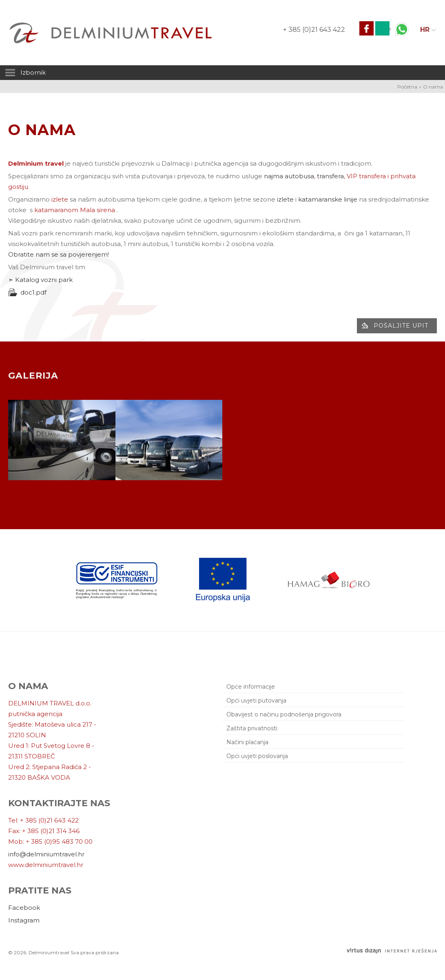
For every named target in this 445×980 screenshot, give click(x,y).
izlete (285, 199)
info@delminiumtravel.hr (46, 854)
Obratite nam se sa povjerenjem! (59, 254)
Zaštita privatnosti (252, 728)
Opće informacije (251, 687)
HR (425, 30)
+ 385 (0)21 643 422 (314, 30)
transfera (330, 176)
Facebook (24, 908)
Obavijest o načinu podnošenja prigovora (284, 714)
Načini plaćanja (247, 742)
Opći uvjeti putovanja (256, 701)
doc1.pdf (33, 292)
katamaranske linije (328, 199)
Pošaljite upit (401, 326)
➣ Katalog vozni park (40, 280)
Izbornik (25, 73)
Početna (407, 87)
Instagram (24, 920)
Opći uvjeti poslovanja (257, 756)
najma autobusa (289, 176)
